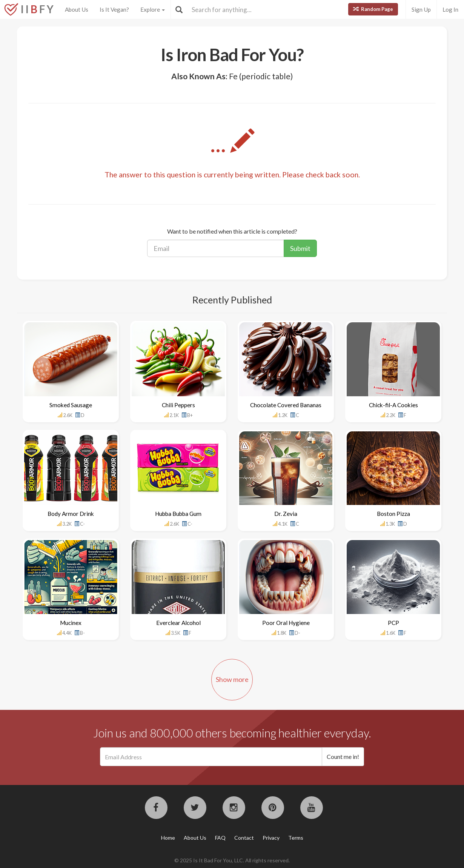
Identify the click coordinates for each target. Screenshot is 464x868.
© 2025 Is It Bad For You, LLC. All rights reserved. (232, 860)
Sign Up (421, 9)
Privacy (271, 838)
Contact (244, 838)
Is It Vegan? (114, 9)
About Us (77, 9)
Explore (153, 9)
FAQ (220, 838)
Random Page (373, 9)
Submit (300, 248)
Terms (296, 838)
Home (168, 838)
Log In (450, 9)
